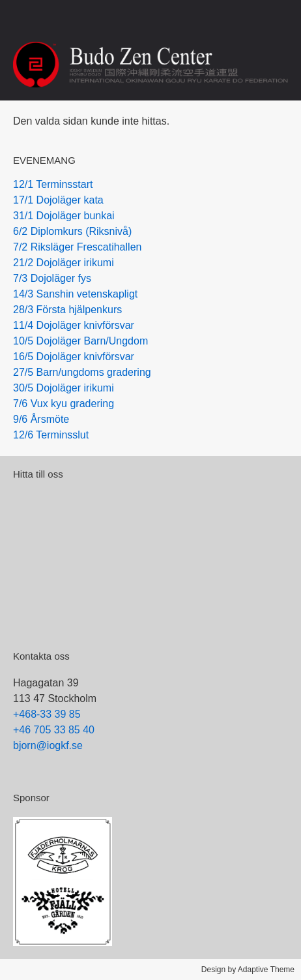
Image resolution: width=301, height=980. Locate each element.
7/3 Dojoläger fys (52, 278)
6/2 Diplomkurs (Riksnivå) (72, 231)
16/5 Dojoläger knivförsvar (74, 357)
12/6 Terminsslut (51, 435)
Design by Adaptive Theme (248, 970)
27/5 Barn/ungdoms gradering (82, 372)
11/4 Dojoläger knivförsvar (74, 325)
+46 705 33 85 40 (54, 730)
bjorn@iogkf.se (48, 745)
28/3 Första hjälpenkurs (67, 310)
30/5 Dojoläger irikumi (64, 388)
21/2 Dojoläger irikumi (64, 263)
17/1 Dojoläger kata (58, 200)
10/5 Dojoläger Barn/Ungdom (80, 341)
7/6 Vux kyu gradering (64, 404)
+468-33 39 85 (47, 714)
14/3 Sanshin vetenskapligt (75, 294)
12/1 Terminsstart (53, 184)
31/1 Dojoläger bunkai (64, 216)
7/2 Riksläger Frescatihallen (77, 247)
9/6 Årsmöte (41, 419)
